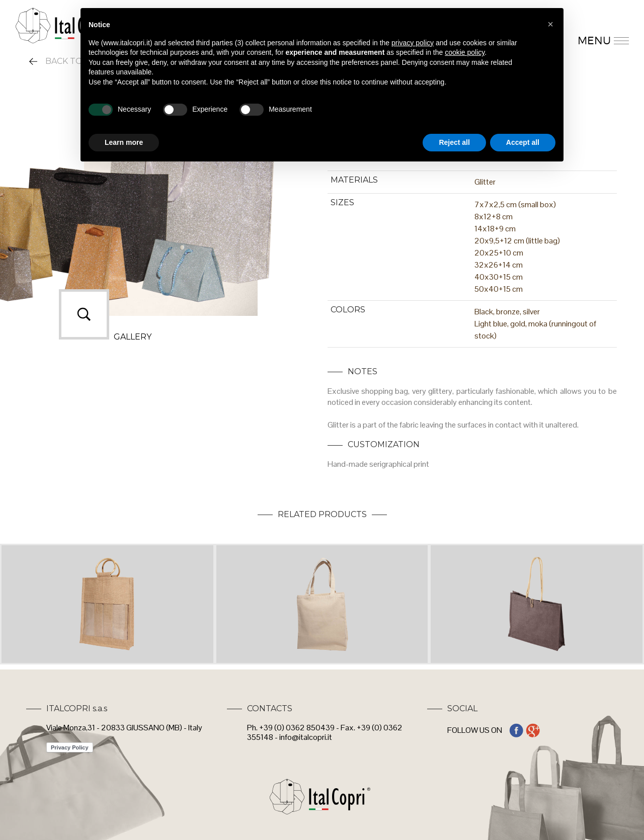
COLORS (348, 310)
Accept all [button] (523, 142)
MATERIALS (354, 180)
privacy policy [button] (413, 43)
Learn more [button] (124, 142)
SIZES (342, 202)
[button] (550, 24)
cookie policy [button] (465, 52)
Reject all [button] (454, 142)
